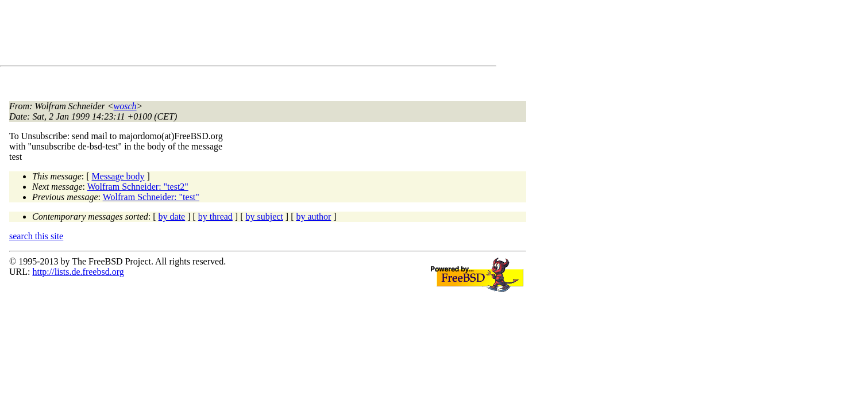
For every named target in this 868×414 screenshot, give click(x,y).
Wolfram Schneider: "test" (151, 197)
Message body (118, 176)
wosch (125, 106)
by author (313, 216)
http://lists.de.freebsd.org (78, 272)
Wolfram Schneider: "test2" (138, 187)
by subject (265, 216)
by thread (215, 216)
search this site (36, 236)
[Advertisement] (218, 35)
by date (172, 216)
